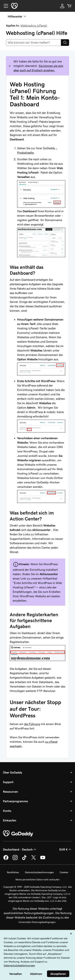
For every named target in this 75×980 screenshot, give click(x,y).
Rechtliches (13, 872)
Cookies (64, 872)
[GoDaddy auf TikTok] (24, 859)
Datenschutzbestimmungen (39, 872)
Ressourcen (10, 792)
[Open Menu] (4, 6)
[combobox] (33, 43)
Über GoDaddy (13, 772)
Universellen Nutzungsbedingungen (37, 922)
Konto (7, 811)
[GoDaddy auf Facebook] (6, 859)
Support (8, 782)
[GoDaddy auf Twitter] (34, 859)
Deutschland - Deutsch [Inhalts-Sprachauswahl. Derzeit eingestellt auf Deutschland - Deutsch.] (20, 849)
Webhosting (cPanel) (34, 25)
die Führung (32, 724)
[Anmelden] (62, 6)
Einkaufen (10, 820)
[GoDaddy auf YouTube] (43, 859)
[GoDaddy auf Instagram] (15, 859)
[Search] (65, 43)
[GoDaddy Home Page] (18, 834)
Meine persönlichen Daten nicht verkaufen (37, 880)
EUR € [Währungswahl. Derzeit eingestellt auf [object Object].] (66, 849)
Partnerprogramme (15, 801)
